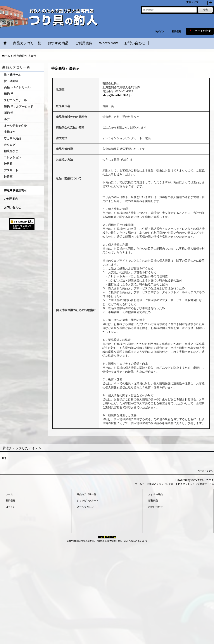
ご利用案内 (11, 199)
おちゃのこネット (203, 480)
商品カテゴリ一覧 (86, 494)
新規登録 (176, 31)
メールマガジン (85, 507)
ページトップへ (205, 471)
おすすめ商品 (155, 494)
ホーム (9, 494)
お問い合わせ (12, 207)
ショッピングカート (88, 500)
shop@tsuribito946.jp (117, 95)
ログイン (159, 31)
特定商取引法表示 (15, 190)
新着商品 (153, 500)
